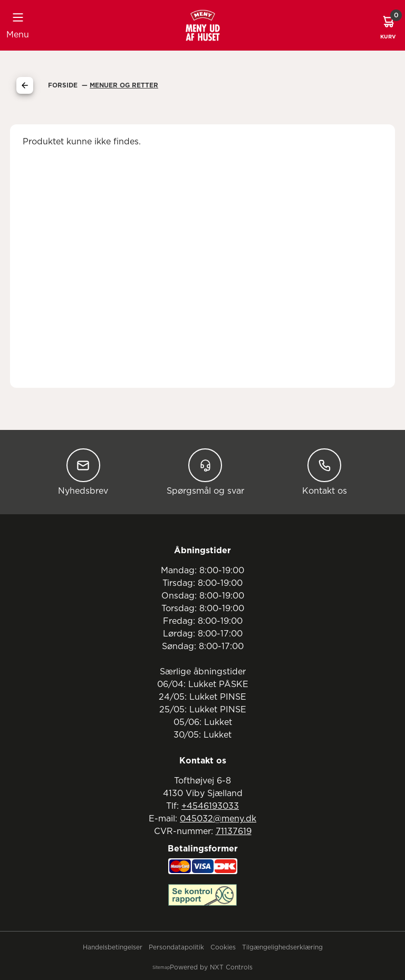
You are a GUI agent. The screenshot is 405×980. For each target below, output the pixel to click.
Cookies (223, 947)
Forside (64, 85)
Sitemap (161, 968)
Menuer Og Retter (124, 85)
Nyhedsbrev (83, 472)
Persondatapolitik (176, 947)
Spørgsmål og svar (205, 472)
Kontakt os (325, 472)
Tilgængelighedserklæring (282, 947)
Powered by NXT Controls (211, 967)
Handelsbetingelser (113, 947)
